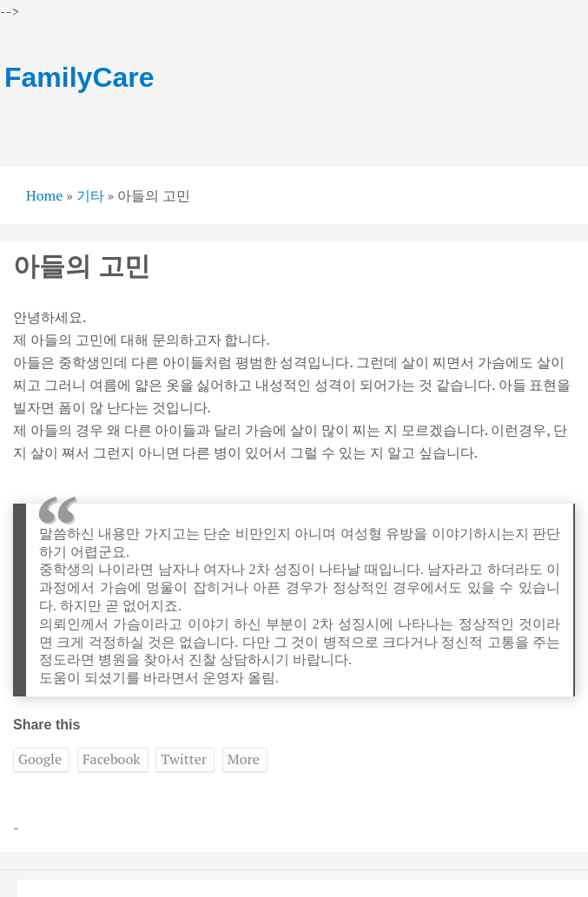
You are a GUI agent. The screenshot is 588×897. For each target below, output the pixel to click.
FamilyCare (79, 77)
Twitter (183, 759)
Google (40, 759)
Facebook (112, 759)
